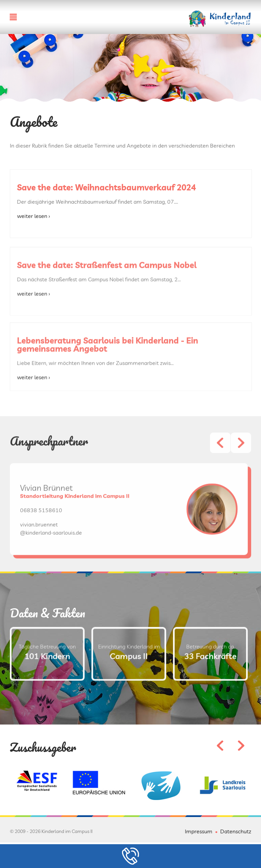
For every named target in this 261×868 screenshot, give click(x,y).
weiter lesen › (33, 216)
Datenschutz (236, 831)
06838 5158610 (41, 532)
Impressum (199, 831)
